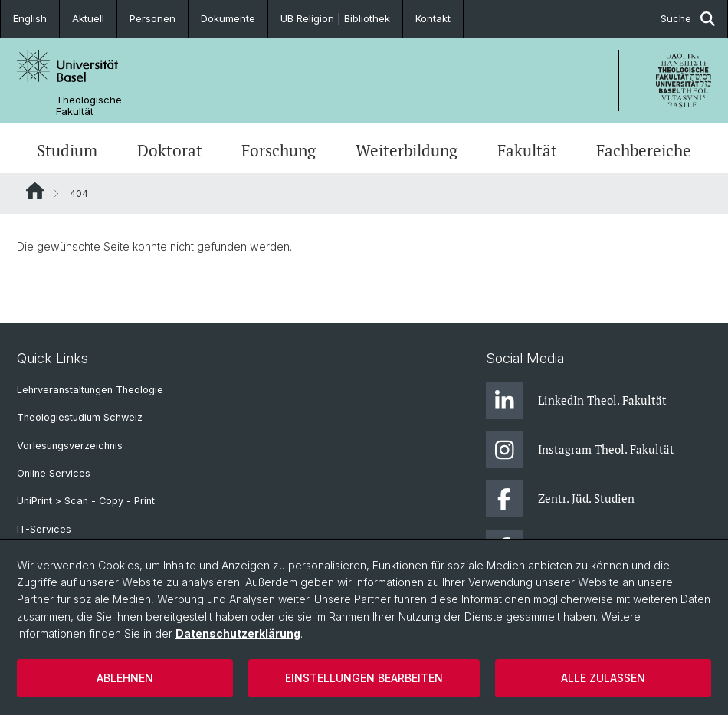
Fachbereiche (644, 150)
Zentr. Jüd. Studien (560, 499)
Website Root (35, 191)
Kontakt (433, 18)
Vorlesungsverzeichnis (70, 446)
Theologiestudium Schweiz (80, 417)
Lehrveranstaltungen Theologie (90, 390)
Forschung (279, 150)
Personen (152, 18)
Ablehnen (125, 678)
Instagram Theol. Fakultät (580, 450)
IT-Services (44, 529)
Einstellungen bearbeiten (364, 678)
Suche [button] (688, 19)
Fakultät (527, 150)
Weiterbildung (407, 150)
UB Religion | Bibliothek (335, 18)
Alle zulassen (603, 678)
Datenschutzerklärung (238, 633)
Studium (67, 150)
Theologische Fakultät (89, 106)
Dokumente (228, 18)
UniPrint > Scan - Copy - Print (86, 501)
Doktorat (170, 150)
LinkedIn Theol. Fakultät (576, 401)
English (30, 18)
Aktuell (88, 18)
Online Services (54, 473)
